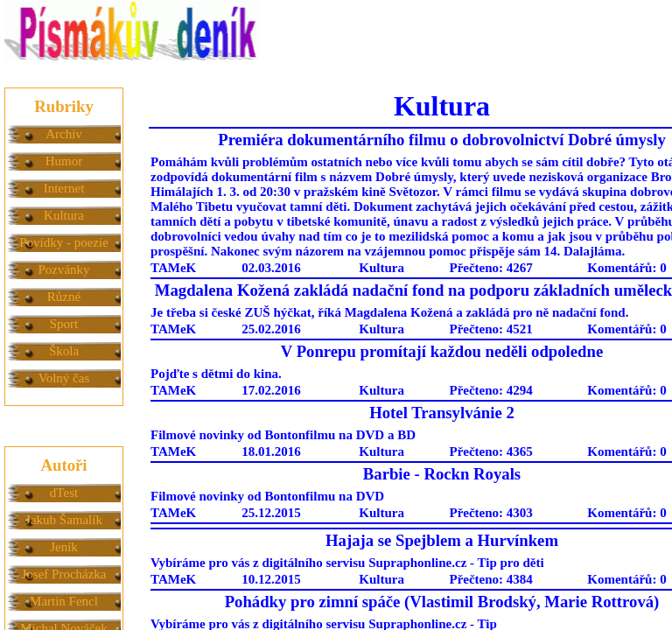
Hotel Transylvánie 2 (442, 413)
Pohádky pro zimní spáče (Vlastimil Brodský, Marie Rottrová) (442, 602)
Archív (64, 134)
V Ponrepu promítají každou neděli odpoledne (442, 351)
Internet (64, 188)
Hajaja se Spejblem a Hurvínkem (442, 540)
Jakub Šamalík (64, 520)
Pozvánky (63, 269)
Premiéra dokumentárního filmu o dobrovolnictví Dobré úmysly (442, 140)
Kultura (64, 215)
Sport (64, 324)
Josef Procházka (63, 574)
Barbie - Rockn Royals (442, 474)
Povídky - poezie (64, 242)
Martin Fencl (64, 601)
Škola (64, 351)
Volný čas (64, 378)
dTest (64, 493)
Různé (64, 297)
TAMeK (173, 268)
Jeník (64, 547)
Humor (64, 161)
